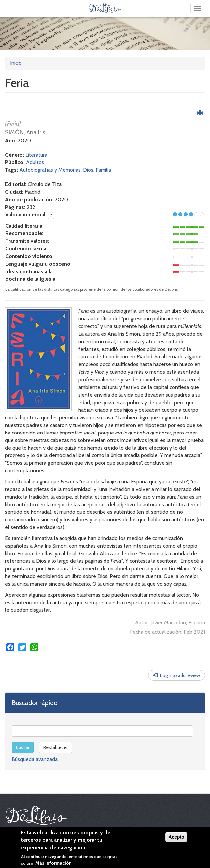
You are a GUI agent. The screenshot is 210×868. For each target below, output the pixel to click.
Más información (53, 863)
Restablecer (55, 747)
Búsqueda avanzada (35, 759)
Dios (88, 170)
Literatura (36, 155)
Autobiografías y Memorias (50, 170)
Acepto (176, 837)
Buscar (23, 747)
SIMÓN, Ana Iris (25, 132)
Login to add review (180, 675)
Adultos (35, 162)
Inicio (16, 63)
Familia (103, 170)
